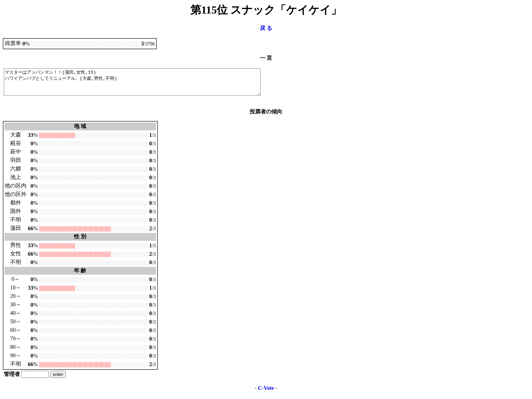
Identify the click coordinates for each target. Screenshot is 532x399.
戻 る (266, 28)
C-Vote (266, 393)
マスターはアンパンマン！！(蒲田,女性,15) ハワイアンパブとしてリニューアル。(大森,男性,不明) (148, 85)
